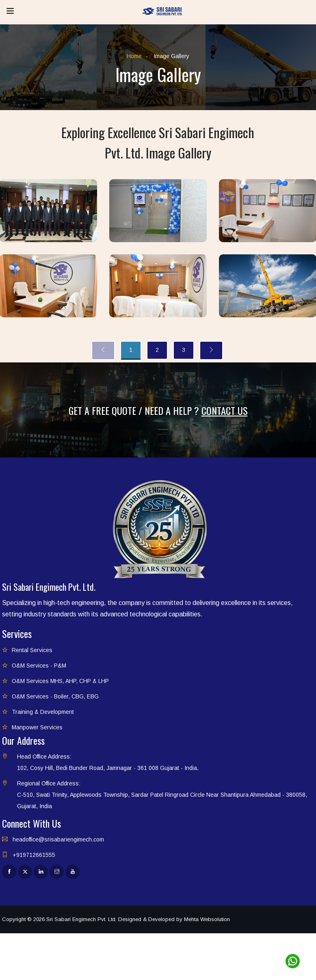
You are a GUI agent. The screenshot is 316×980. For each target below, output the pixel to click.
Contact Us (225, 410)
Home (134, 56)
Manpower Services (37, 727)
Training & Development (43, 712)
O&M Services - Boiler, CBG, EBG (55, 696)
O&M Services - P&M (39, 666)
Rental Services (32, 650)
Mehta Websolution (207, 919)
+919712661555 (34, 855)
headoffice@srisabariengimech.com (58, 839)
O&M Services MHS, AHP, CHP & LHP (60, 681)
